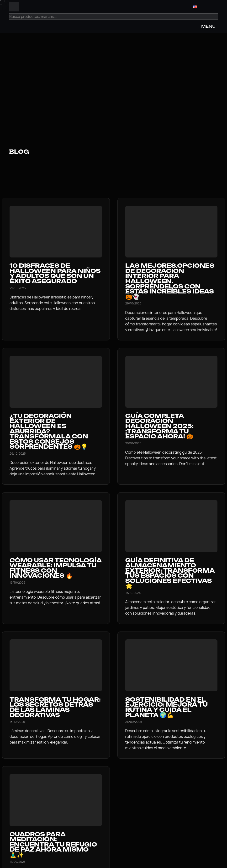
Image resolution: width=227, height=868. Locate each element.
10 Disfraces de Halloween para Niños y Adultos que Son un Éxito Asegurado (55, 273)
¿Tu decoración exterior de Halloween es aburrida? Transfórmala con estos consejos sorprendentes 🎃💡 (49, 431)
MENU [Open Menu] (208, 26)
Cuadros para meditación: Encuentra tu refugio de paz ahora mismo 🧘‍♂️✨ (53, 844)
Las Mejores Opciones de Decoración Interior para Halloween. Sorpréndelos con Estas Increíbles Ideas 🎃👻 (170, 281)
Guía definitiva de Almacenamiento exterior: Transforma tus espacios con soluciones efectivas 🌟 (170, 573)
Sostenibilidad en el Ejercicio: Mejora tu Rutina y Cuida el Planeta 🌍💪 (166, 707)
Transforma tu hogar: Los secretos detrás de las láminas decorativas (55, 707)
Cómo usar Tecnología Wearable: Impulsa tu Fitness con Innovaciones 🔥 (55, 568)
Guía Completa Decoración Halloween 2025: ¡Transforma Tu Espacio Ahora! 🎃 (159, 426)
